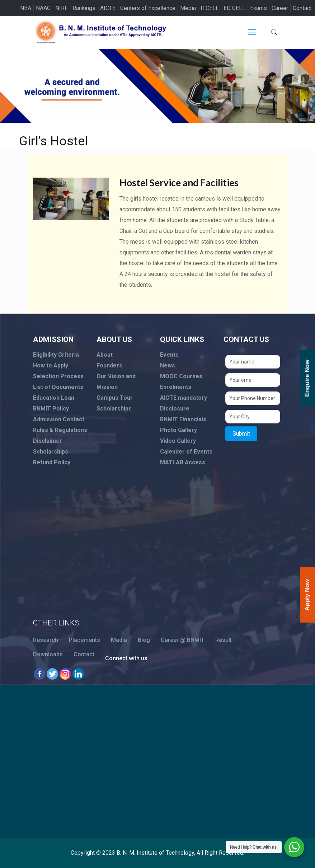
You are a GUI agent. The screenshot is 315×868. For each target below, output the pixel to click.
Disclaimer (48, 441)
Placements (84, 640)
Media (188, 8)
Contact (302, 8)
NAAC (43, 8)
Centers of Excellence (148, 8)
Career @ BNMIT (183, 640)
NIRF (62, 8)
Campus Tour (115, 398)
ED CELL (234, 8)
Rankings (84, 8)
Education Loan (54, 398)
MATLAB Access (183, 462)
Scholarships (51, 452)
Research (46, 640)
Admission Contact (59, 419)
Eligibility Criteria (56, 355)
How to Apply (51, 365)
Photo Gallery (178, 430)
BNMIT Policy (51, 409)
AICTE (108, 8)
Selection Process (58, 376)
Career (280, 8)
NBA (26, 8)
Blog (144, 640)
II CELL (210, 8)
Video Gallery (178, 441)
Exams (258, 8)
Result (224, 640)
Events (169, 355)
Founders (109, 365)
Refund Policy (52, 462)
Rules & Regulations (60, 430)
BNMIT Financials (183, 419)
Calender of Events (186, 452)
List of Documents (58, 387)
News (168, 365)
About (105, 355)
